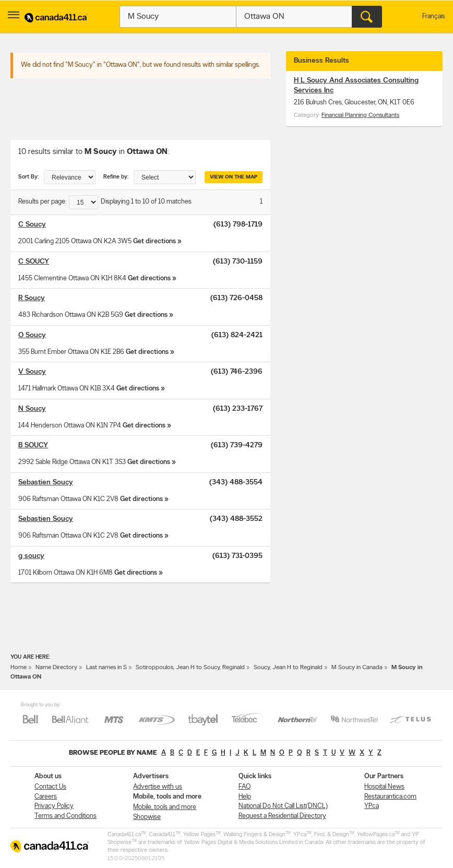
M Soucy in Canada (357, 668)
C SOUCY (34, 262)
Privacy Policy (54, 806)
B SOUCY (33, 445)
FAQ (245, 787)
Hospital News (384, 787)
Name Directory (56, 668)
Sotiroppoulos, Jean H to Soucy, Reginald (190, 668)
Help (245, 797)
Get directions (154, 241)
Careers (46, 797)
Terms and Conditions (65, 816)
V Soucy (32, 372)
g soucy (31, 556)
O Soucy (32, 335)
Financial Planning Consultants (360, 115)
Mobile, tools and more (165, 807)
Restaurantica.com (390, 797)
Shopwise (147, 817)
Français (434, 16)
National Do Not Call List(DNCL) (283, 806)
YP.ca (372, 806)
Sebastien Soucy (46, 483)
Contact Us (50, 787)
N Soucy (32, 409)
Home (19, 668)
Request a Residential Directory (282, 816)
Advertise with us (158, 787)
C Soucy (32, 225)
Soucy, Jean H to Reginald (288, 668)
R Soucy (32, 298)
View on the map (234, 177)
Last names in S (106, 668)
